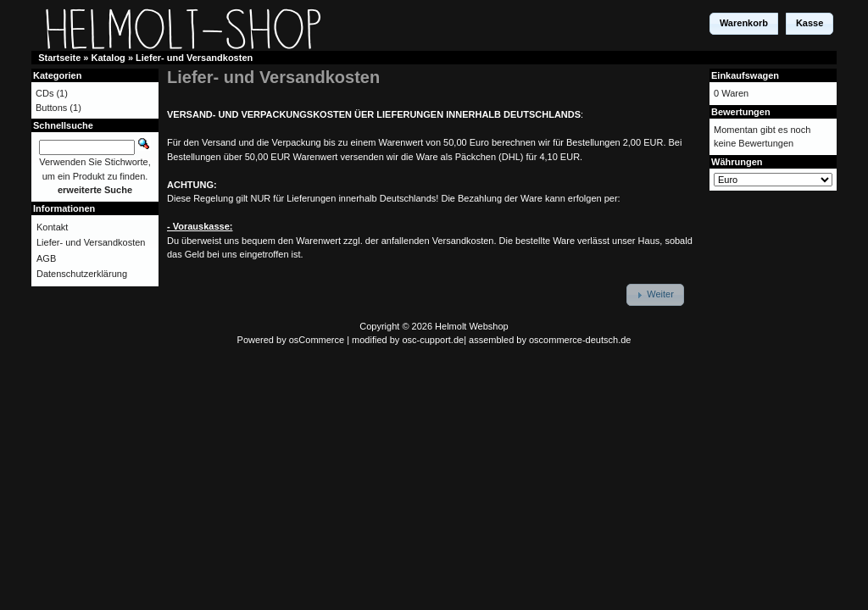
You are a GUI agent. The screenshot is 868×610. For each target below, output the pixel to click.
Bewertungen (741, 112)
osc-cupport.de (433, 340)
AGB (46, 258)
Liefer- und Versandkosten (194, 58)
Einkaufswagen (745, 75)
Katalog (108, 58)
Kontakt (52, 227)
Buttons (51, 108)
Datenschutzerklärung (82, 274)
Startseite (59, 58)
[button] (744, 24)
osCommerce (317, 340)
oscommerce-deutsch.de (580, 340)
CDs (45, 93)
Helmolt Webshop (472, 326)
